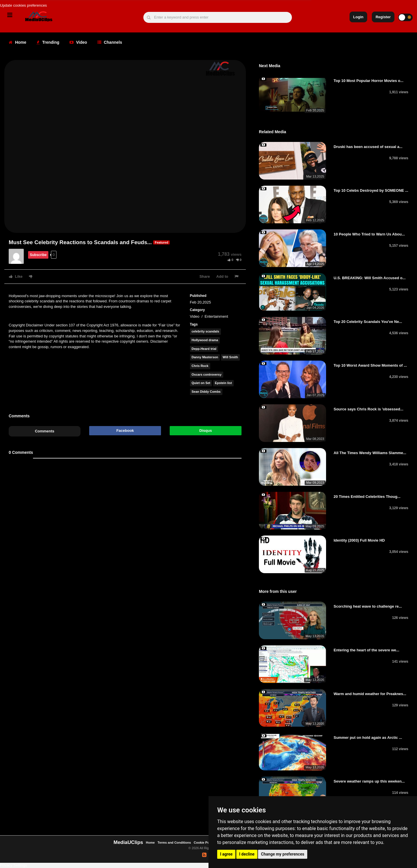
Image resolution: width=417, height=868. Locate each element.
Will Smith (230, 357)
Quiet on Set (201, 383)
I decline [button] (247, 854)
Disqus (205, 431)
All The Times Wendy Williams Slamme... (370, 453)
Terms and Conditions (174, 843)
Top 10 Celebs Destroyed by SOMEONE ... (371, 190)
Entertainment (216, 316)
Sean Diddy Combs (206, 392)
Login (358, 17)
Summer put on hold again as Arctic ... (368, 738)
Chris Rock (200, 366)
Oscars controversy (207, 374)
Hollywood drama (205, 340)
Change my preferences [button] (282, 854)
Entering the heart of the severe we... (366, 650)
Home (18, 42)
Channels (110, 42)
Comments (44, 431)
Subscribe (38, 255)
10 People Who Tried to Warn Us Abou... (369, 234)
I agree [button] (226, 854)
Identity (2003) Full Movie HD (359, 540)
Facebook (125, 431)
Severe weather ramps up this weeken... (369, 781)
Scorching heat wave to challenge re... (368, 606)
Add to (222, 276)
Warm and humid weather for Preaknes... (370, 694)
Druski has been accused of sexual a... (368, 147)
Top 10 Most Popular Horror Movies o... (368, 81)
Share (205, 276)
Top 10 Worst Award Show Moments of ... (370, 365)
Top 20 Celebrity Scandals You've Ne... (368, 322)
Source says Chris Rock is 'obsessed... (368, 409)
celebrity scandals (205, 331)
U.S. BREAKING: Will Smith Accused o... (370, 278)
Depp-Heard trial (204, 349)
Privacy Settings (13, 865)
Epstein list (223, 383)
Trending (48, 42)
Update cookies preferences (23, 5)
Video (78, 42)
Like (16, 276)
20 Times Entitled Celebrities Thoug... (367, 497)
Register (383, 17)
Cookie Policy (205, 843)
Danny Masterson (205, 357)
